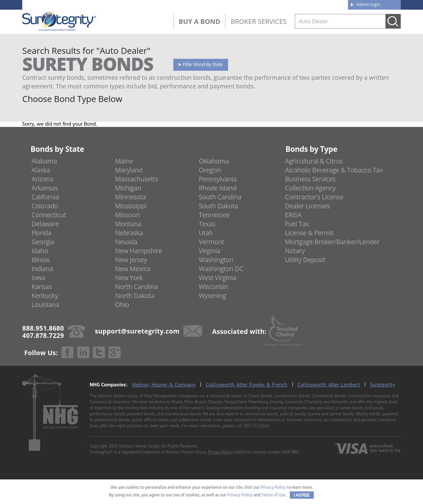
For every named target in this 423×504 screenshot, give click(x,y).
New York (129, 278)
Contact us (328, 4)
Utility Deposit (305, 260)
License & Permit (309, 233)
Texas (207, 224)
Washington (216, 260)
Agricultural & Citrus (314, 161)
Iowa (39, 278)
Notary (295, 251)
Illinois (41, 260)
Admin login (368, 4)
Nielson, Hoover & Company (164, 384)
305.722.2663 (256, 426)
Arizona (42, 179)
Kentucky (45, 296)
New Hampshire (139, 251)
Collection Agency (310, 188)
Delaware (45, 224)
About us (240, 4)
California (45, 197)
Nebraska (129, 233)
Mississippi (131, 206)
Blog (282, 4)
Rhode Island (218, 188)
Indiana (42, 269)
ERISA (293, 215)
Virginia (210, 251)
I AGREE (302, 495)
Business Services (310, 179)
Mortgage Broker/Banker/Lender (332, 242)
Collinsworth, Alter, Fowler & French (247, 384)
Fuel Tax (297, 224)
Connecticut (49, 215)
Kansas (42, 287)
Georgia (43, 242)
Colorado (45, 206)
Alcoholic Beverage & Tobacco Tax (334, 170)
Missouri (127, 215)
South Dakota (218, 206)
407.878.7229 (122, 4)
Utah (206, 233)
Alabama (44, 161)
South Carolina (220, 197)
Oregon (210, 170)
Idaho (40, 251)
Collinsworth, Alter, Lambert (329, 384)
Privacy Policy (220, 452)
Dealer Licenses (307, 206)
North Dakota (135, 296)
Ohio (122, 304)
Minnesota (131, 197)
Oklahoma (214, 161)
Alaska (41, 170)
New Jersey (131, 260)
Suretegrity (382, 384)
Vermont (211, 242)
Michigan (128, 188)
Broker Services (259, 21)
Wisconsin (213, 287)
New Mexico (133, 269)
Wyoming (212, 296)
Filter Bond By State (203, 64)
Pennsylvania (218, 179)
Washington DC (221, 269)
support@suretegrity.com (137, 331)
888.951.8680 (74, 4)
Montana (128, 224)
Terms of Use (274, 495)
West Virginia (218, 278)
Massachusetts (137, 179)
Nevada (126, 242)
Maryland (129, 170)
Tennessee (214, 215)
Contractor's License (314, 197)
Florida (42, 233)
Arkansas (45, 188)
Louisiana (45, 304)
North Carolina (136, 287)
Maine (124, 161)
